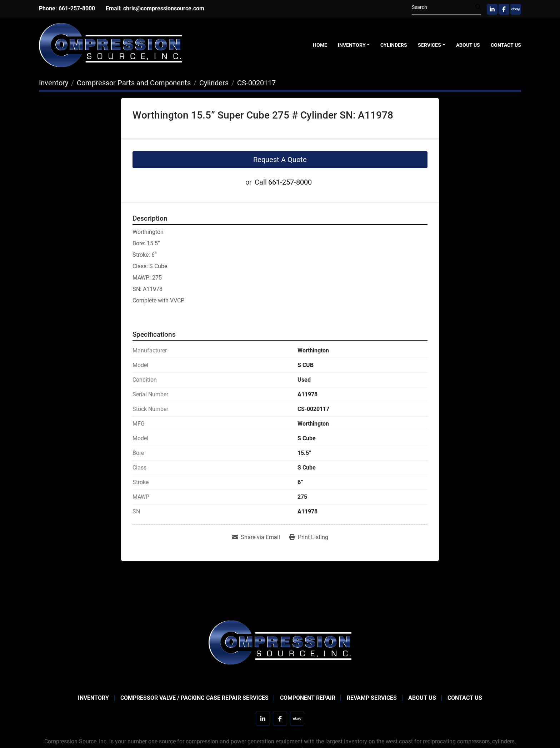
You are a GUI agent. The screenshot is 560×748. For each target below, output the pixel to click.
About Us (468, 45)
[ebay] (516, 9)
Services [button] (429, 45)
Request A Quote (280, 160)
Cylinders (394, 45)
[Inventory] (54, 83)
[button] (354, 45)
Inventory (352, 45)
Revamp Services (372, 698)
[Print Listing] (309, 537)
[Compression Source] (280, 642)
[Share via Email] (256, 537)
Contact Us (506, 45)
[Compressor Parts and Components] (134, 83)
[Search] (444, 7)
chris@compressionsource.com (164, 8)
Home (320, 45)
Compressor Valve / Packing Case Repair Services (194, 698)
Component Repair (308, 698)
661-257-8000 (77, 8)
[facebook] (504, 9)
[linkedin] (492, 9)
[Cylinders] (214, 83)
